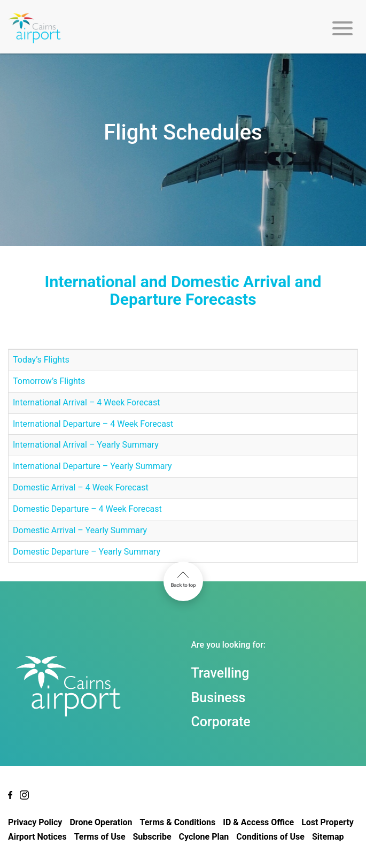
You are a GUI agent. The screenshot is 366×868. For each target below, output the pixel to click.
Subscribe (152, 837)
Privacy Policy (35, 822)
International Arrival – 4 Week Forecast (86, 402)
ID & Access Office (258, 822)
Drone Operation (101, 822)
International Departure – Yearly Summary (92, 466)
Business (219, 698)
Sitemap (328, 837)
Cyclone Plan (204, 837)
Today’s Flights (41, 360)
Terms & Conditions (177, 822)
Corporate (221, 722)
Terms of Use (100, 837)
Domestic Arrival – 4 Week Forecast (81, 487)
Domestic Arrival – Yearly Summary (80, 530)
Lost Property (328, 822)
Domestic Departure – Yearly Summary (87, 552)
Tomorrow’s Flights (49, 381)
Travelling (220, 673)
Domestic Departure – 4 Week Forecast (87, 509)
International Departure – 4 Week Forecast (93, 424)
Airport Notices (37, 837)
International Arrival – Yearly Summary (86, 445)
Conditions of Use (270, 837)
